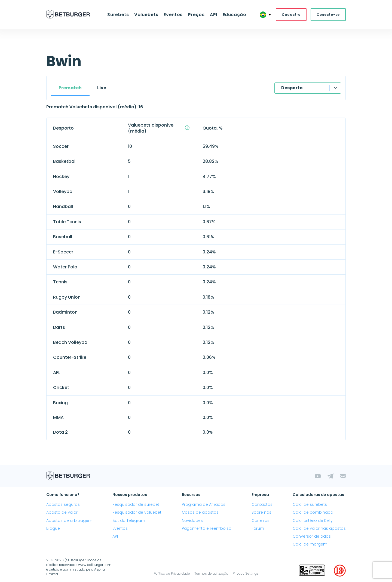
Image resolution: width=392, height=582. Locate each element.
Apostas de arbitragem (69, 520)
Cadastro (291, 15)
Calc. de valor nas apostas (319, 529)
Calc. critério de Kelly (313, 520)
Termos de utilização (211, 574)
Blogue (53, 529)
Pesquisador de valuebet (137, 513)
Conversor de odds (312, 537)
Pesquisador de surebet (136, 505)
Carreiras (261, 520)
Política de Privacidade (172, 574)
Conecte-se (328, 15)
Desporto (292, 88)
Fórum (258, 529)
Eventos (173, 15)
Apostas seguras (63, 505)
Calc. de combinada (313, 513)
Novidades (192, 520)
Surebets (119, 15)
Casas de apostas (200, 513)
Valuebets (147, 15)
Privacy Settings (246, 574)
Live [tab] (102, 88)
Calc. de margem (310, 544)
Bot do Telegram (129, 520)
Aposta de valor (62, 513)
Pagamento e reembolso (207, 529)
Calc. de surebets (310, 505)
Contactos (262, 505)
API (213, 15)
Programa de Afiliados (204, 505)
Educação (233, 15)
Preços (196, 15)
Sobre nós (261, 513)
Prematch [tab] (70, 88)
